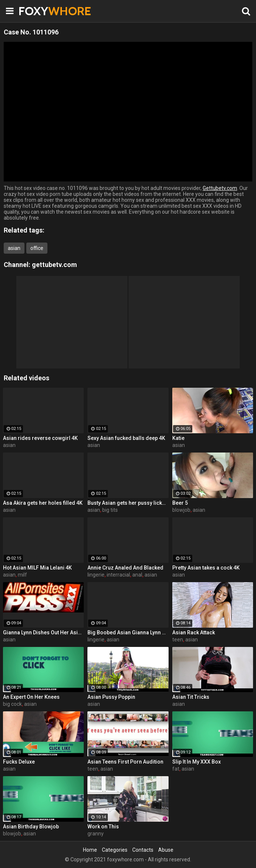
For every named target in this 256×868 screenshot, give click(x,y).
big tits (110, 510)
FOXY (37, 11)
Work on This (103, 827)
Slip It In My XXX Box (197, 762)
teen (178, 640)
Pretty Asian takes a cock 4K (206, 568)
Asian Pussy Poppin (111, 697)
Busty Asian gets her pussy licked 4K (128, 503)
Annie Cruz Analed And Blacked (125, 568)
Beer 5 (180, 503)
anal (137, 575)
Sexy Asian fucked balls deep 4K (126, 438)
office (37, 248)
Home (90, 850)
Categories (115, 850)
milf (22, 575)
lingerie (96, 575)
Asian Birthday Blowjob (31, 827)
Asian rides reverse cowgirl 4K (40, 438)
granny (96, 834)
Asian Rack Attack (194, 632)
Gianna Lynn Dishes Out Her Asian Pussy (43, 632)
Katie (178, 438)
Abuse (166, 850)
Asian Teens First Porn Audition (125, 762)
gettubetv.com (54, 265)
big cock (12, 704)
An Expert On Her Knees (31, 697)
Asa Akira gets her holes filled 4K (43, 503)
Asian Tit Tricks (191, 697)
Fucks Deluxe (19, 762)
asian (14, 248)
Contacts (143, 850)
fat (176, 769)
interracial (118, 575)
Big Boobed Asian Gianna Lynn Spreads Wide (128, 632)
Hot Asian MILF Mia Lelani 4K (37, 568)
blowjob (181, 510)
